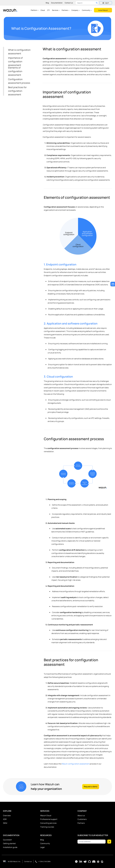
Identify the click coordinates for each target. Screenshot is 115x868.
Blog (47, 3)
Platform (35, 10)
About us (81, 815)
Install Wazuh (103, 10)
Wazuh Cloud (46, 815)
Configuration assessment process (19, 81)
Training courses (47, 827)
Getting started (9, 843)
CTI (48, 10)
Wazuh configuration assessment (76, 764)
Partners (66, 10)
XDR (5, 819)
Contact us (69, 3)
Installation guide (10, 847)
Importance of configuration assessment (15, 61)
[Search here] (87, 3)
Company (76, 10)
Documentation (57, 3)
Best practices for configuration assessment (17, 91)
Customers (82, 819)
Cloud (43, 10)
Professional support (49, 819)
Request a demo (91, 787)
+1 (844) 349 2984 (43, 861)
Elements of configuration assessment (15, 71)
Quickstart (7, 840)
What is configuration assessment (19, 52)
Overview (7, 815)
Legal (42, 847)
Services (56, 10)
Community (87, 10)
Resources (46, 835)
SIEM (5, 823)
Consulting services (48, 823)
